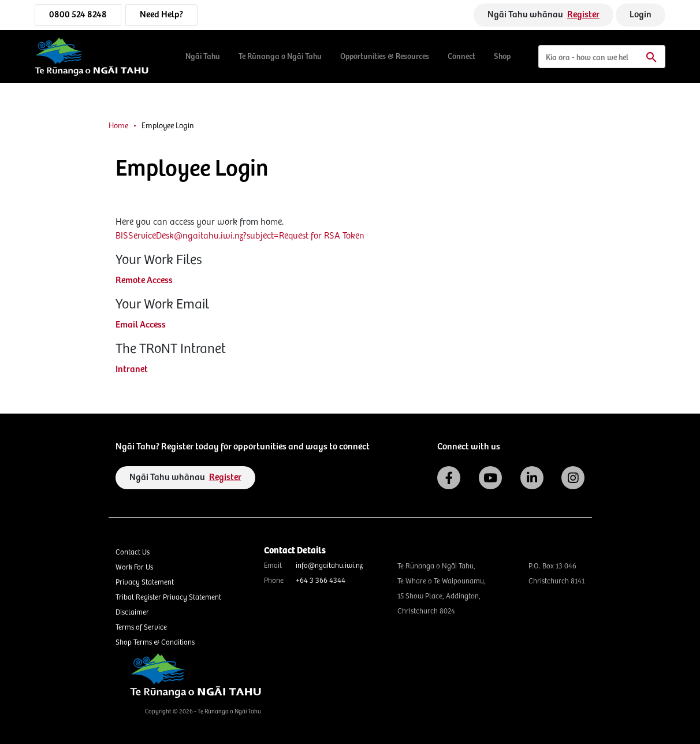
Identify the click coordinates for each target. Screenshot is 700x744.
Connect (461, 57)
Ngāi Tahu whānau (543, 15)
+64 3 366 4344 (321, 581)
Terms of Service (141, 628)
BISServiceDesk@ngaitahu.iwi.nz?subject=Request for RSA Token (240, 236)
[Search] (602, 57)
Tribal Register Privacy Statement (168, 598)
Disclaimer (132, 613)
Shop (502, 57)
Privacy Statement (145, 583)
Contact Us (133, 553)
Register (583, 15)
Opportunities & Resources (385, 57)
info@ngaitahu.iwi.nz (329, 566)
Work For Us (134, 568)
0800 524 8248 (78, 15)
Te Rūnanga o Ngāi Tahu (280, 57)
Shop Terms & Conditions (155, 643)
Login (641, 15)
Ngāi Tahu (203, 57)
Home (118, 126)
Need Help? (161, 15)
